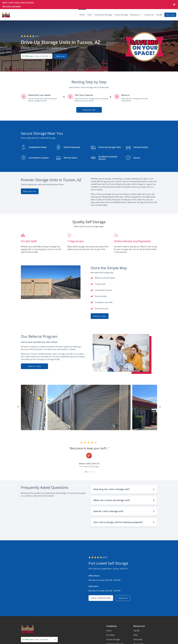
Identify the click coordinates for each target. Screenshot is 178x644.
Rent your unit (30, 191)
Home (109, 631)
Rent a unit (170, 15)
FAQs (136, 635)
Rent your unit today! (12, 6)
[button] (84, 472)
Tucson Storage (113, 639)
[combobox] (37, 56)
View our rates (100, 316)
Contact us (123, 598)
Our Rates (111, 635)
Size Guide (138, 639)
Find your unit (89, 110)
